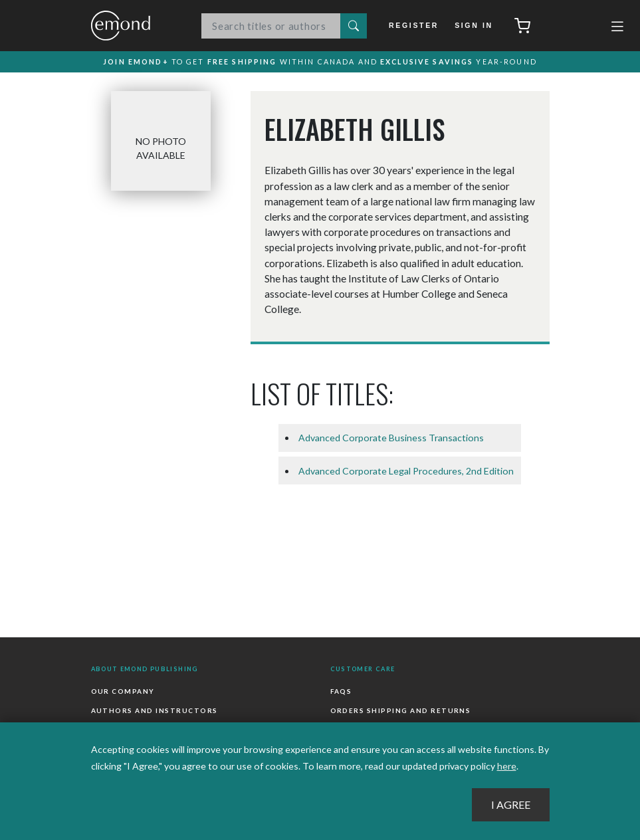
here (507, 766)
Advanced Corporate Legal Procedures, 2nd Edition (406, 472)
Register (415, 25)
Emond (134, 26)
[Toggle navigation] (617, 28)
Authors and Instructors (155, 712)
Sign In (474, 25)
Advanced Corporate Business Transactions (391, 439)
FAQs (341, 692)
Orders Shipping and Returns (401, 712)
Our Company (123, 692)
